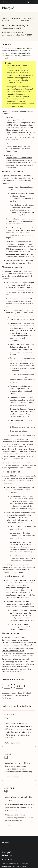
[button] (7, 686)
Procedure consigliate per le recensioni (28, 19)
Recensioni (15, 18)
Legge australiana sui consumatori (19, 158)
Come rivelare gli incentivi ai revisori (15, 659)
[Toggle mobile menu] (35, 8)
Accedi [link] (7, 826)
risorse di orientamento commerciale (20, 137)
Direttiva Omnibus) (13, 151)
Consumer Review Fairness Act (18, 132)
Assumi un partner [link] (12, 777)
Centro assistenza (5, 19)
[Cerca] (28, 2)
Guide (33, 123)
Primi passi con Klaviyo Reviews (14, 637)
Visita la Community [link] (12, 743)
